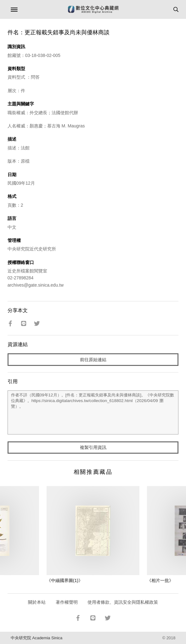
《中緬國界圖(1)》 (65, 580)
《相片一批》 (160, 580)
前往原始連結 (93, 360)
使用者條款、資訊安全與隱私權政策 (123, 602)
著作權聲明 (67, 602)
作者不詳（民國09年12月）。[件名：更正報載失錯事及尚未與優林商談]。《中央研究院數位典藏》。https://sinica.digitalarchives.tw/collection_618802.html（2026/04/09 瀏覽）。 (93, 412)
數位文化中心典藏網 (93, 9)
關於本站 (37, 602)
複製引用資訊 (93, 447)
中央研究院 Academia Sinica (37, 638)
